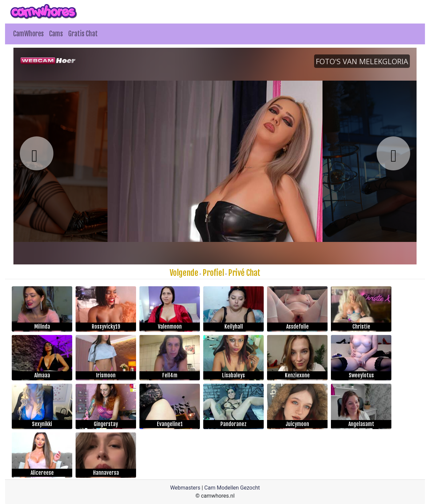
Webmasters (185, 488)
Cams (56, 34)
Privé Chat (244, 273)
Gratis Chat (83, 34)
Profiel (213, 273)
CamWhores (28, 34)
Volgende (184, 273)
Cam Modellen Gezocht (232, 488)
